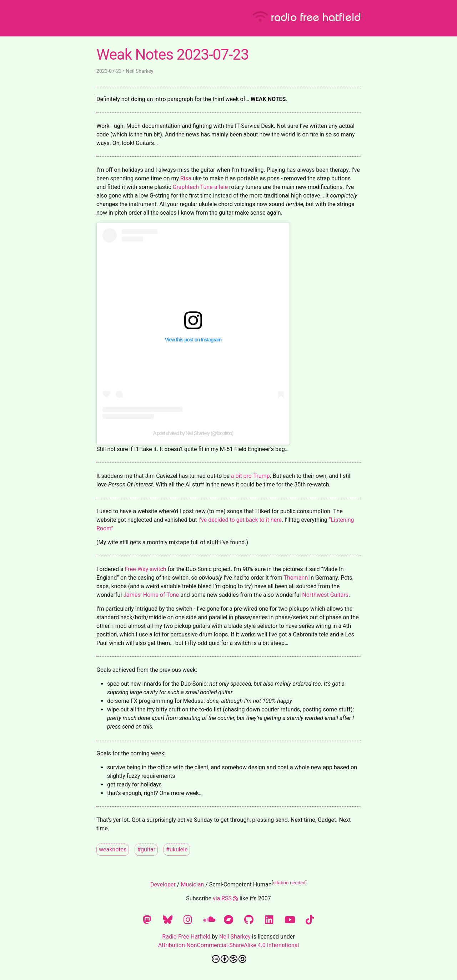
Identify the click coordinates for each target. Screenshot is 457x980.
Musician (192, 884)
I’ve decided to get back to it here (240, 520)
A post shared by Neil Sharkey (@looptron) (193, 433)
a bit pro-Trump (250, 476)
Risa (186, 178)
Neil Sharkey (235, 937)
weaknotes (113, 849)
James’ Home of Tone (151, 595)
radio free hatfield (307, 16)
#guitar (146, 849)
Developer (163, 884)
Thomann (296, 578)
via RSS (225, 898)
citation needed (289, 883)
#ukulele (177, 849)
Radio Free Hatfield (186, 937)
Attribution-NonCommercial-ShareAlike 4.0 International (229, 945)
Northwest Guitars (325, 595)
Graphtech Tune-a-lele (200, 187)
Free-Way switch (146, 569)
